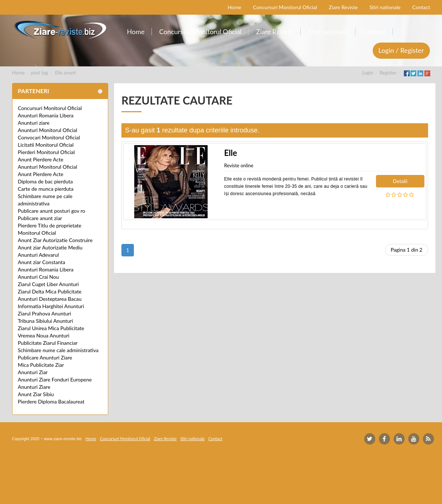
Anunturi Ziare (34, 387)
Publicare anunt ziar (40, 218)
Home (19, 73)
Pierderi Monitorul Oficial (46, 152)
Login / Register (401, 50)
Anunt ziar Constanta (42, 262)
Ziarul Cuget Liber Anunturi (48, 284)
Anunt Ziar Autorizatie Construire (55, 240)
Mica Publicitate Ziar (41, 365)
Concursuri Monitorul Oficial (50, 108)
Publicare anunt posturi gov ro (52, 211)
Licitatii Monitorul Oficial (46, 145)
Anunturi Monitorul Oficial (48, 130)
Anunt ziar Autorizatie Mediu (50, 247)
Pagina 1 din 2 (407, 250)
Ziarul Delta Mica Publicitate (50, 291)
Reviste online (239, 165)
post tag (39, 73)
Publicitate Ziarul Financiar (48, 343)
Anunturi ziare (34, 123)
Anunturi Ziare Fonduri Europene (55, 379)
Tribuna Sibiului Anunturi (46, 321)
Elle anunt (65, 73)
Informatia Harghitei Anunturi (51, 306)
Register (388, 73)
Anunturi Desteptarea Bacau (50, 299)
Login (368, 73)
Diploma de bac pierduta (45, 181)
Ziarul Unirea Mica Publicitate (51, 328)
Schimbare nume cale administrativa (58, 350)
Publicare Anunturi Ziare (45, 357)
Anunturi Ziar (33, 372)
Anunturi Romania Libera (46, 115)
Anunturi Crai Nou (39, 277)
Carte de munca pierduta (46, 189)
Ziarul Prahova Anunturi (45, 313)
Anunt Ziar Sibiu (36, 394)
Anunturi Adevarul (39, 255)
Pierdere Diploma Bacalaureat (51, 401)
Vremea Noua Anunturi (44, 335)
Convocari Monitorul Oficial (49, 137)
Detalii (400, 181)
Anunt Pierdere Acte (41, 159)
